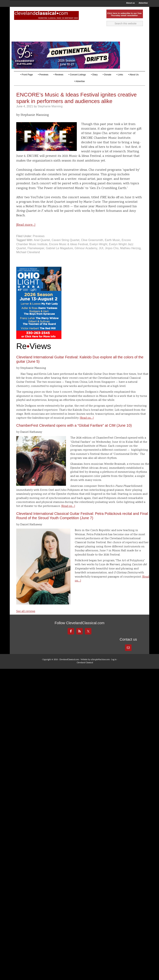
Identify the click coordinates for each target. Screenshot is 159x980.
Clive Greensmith (92, 247)
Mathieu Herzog (130, 255)
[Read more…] (26, 232)
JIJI (101, 255)
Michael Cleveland (28, 259)
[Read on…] (87, 425)
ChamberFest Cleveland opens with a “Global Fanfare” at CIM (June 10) (74, 432)
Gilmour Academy (86, 255)
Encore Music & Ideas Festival (68, 251)
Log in (114, 667)
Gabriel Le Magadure (59, 255)
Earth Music (112, 247)
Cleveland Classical (85, 670)
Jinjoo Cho (112, 255)
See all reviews (26, 618)
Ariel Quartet (42, 247)
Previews (39, 243)
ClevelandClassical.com (69, 667)
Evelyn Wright (98, 251)
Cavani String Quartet (66, 247)
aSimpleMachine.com (100, 667)
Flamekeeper (36, 255)
